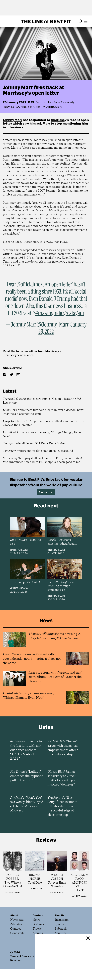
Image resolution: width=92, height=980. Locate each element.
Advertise (17, 924)
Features (38, 924)
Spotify (59, 924)
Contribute (17, 933)
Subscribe (46, 492)
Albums (38, 933)
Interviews (19, 550)
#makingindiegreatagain (60, 313)
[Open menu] (86, 21)
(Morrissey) (52, 107)
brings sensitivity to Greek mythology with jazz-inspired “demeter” (63, 778)
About (14, 915)
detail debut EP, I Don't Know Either (34, 444)
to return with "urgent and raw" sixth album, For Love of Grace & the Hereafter (44, 423)
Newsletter (17, 920)
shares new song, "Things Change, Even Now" (42, 434)
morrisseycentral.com (18, 355)
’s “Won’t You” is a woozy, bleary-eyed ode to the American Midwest (27, 804)
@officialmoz (30, 285)
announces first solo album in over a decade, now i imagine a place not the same (44, 412)
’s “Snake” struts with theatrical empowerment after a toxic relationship (63, 748)
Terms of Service (21, 956)
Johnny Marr (12, 120)
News (9, 107)
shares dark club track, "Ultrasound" (38, 451)
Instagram (62, 920)
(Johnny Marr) (28, 107)
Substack (61, 929)
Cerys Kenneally (63, 102)
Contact (16, 929)
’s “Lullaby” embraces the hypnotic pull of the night (27, 776)
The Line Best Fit (46, 21)
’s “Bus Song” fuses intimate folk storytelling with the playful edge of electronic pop (63, 806)
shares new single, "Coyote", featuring (42, 401)
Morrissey (59, 120)
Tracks (37, 929)
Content (38, 915)
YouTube (61, 933)
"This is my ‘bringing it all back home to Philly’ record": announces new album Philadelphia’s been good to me (42, 460)
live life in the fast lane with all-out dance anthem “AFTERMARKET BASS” (26, 750)
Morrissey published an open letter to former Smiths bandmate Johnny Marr (43, 142)
